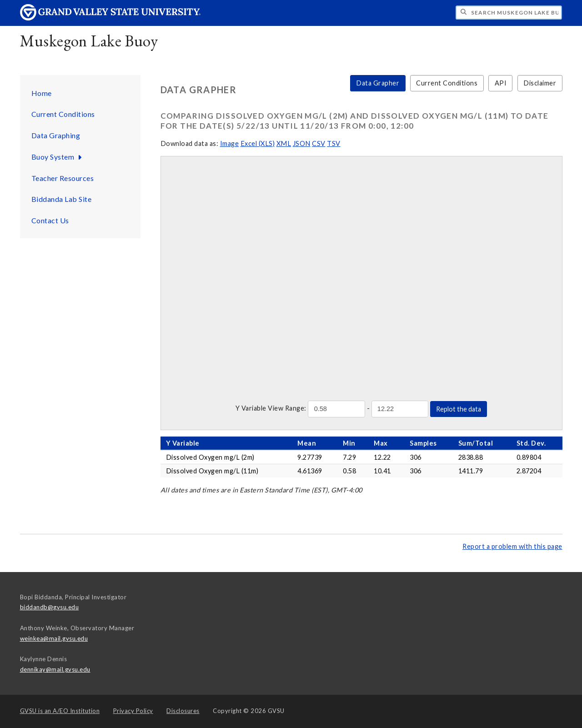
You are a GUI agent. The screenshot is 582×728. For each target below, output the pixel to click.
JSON (302, 143)
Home (42, 93)
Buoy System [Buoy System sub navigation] (58, 157)
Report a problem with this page (512, 546)
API (501, 83)
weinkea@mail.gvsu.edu (54, 638)
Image (230, 143)
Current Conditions (63, 114)
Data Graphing (56, 135)
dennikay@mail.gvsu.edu (55, 669)
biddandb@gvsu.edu (50, 607)
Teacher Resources (63, 178)
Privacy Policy (133, 711)
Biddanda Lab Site (62, 199)
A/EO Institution (60, 711)
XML (284, 143)
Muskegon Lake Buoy (89, 41)
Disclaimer (540, 83)
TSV (334, 143)
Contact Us (50, 220)
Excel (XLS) (258, 143)
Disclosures (183, 711)
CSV (319, 143)
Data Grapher (378, 83)
